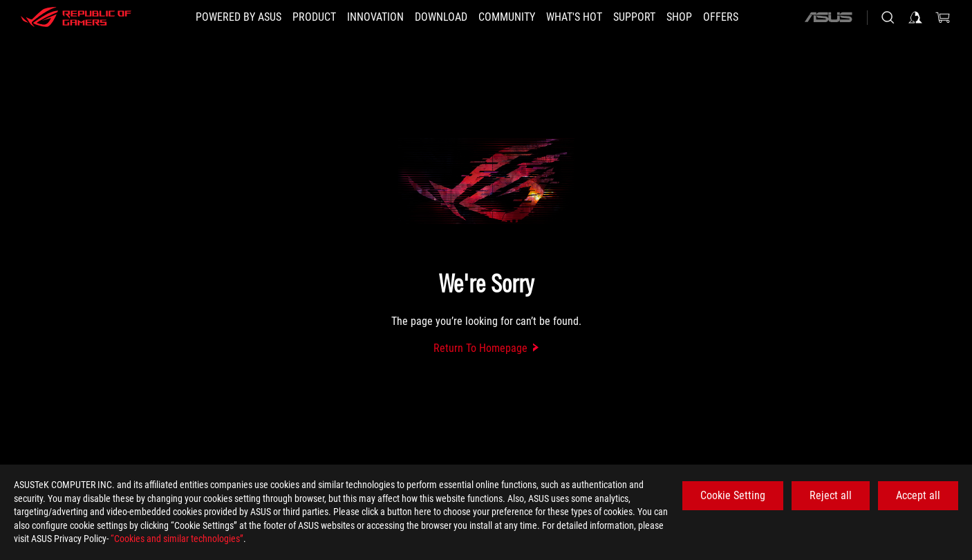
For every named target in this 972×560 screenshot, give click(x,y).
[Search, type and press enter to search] (888, 17)
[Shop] (679, 17)
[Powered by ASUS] (239, 17)
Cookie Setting (733, 495)
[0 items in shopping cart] (943, 17)
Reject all (831, 495)
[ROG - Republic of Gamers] (76, 17)
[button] (314, 17)
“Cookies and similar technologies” (177, 539)
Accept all (918, 495)
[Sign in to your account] (915, 17)
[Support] (634, 17)
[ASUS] (828, 17)
